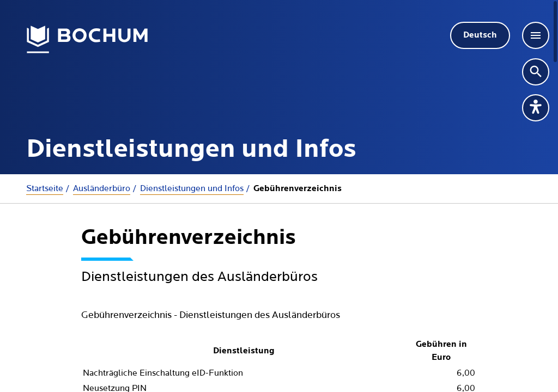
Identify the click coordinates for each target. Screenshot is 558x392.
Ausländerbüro (102, 188)
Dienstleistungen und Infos (192, 188)
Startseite (45, 188)
